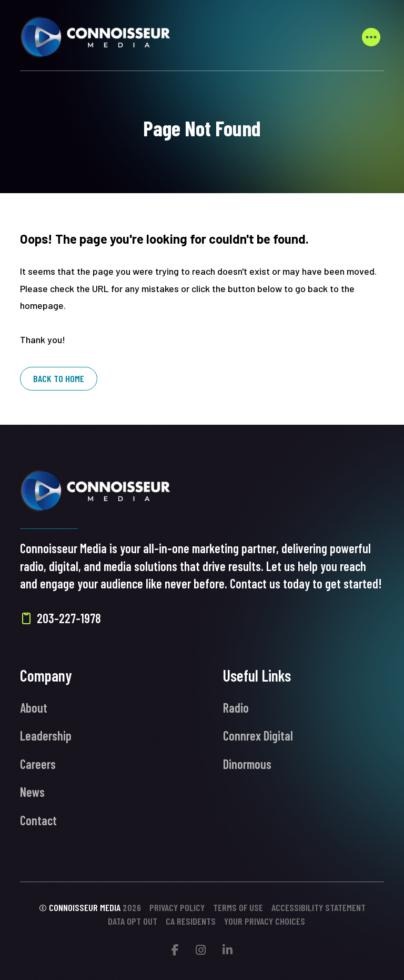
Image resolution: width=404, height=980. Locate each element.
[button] (371, 37)
